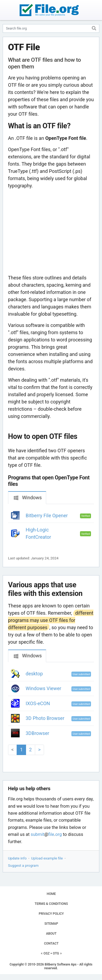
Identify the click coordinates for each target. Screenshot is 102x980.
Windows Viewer (44, 688)
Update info (17, 858)
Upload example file (47, 858)
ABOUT (51, 934)
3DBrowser (38, 733)
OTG (56, 953)
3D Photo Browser (45, 718)
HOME (51, 894)
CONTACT (51, 943)
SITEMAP (51, 924)
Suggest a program (23, 865)
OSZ (47, 953)
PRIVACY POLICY (51, 914)
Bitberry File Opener (47, 515)
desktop (34, 674)
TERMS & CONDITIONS (51, 904)
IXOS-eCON (38, 703)
